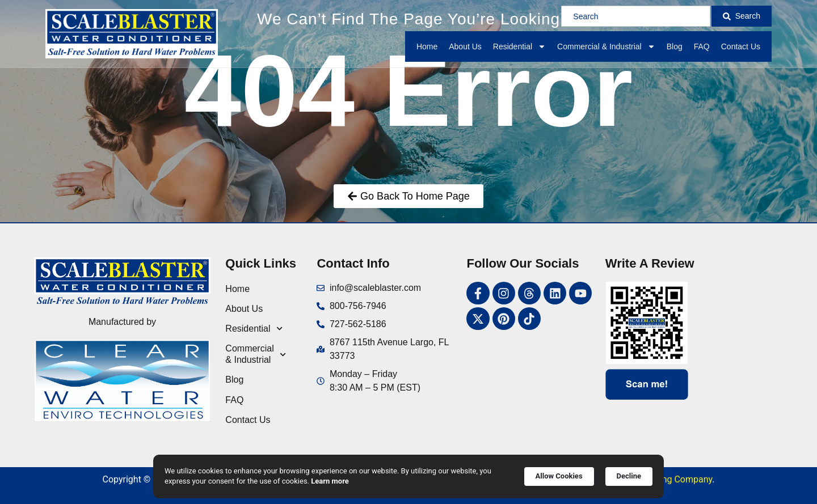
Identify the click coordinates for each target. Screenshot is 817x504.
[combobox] (635, 16)
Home (427, 46)
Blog (675, 46)
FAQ (702, 46)
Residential (519, 46)
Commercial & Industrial (606, 46)
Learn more (330, 481)
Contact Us (741, 46)
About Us (465, 46)
